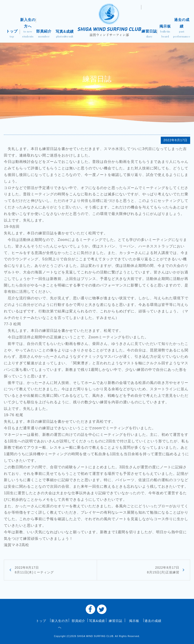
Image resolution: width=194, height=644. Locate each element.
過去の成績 (182, 28)
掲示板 (165, 32)
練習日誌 (149, 34)
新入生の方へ (28, 28)
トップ (12, 34)
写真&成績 (65, 34)
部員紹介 (44, 34)
